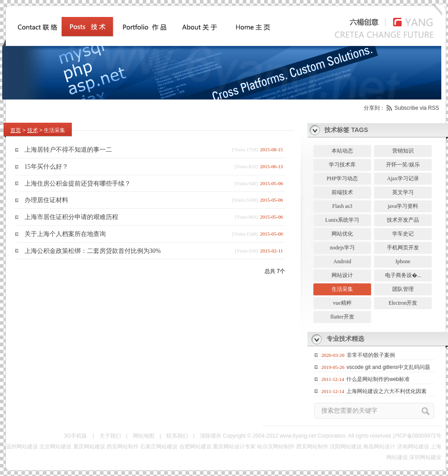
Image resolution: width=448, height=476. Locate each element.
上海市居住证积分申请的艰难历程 (71, 217)
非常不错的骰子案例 (371, 355)
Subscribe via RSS (417, 108)
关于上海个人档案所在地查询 (65, 234)
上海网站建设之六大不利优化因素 (386, 391)
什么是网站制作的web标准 (378, 379)
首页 (16, 130)
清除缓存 (211, 436)
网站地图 (144, 436)
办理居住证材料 (46, 200)
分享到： (374, 108)
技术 (33, 130)
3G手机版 (75, 436)
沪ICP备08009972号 (417, 436)
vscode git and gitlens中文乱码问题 (388, 367)
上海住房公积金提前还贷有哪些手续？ (78, 183)
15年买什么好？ (46, 167)
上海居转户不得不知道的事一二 (68, 150)
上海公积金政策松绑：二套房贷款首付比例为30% (93, 250)
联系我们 (177, 436)
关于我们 (110, 436)
